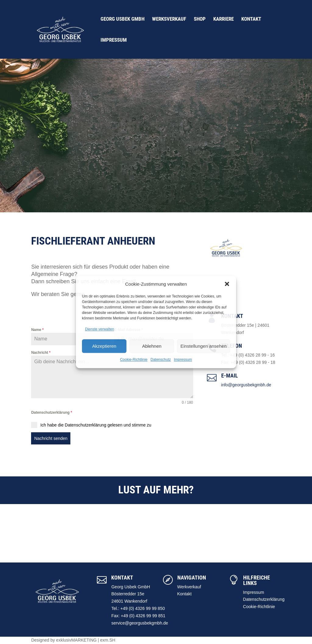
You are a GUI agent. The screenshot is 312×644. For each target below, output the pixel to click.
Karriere (223, 19)
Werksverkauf (169, 19)
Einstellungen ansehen (204, 346)
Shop (200, 19)
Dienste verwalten (99, 329)
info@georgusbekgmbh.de (246, 385)
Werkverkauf (189, 587)
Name (37, 330)
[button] (227, 284)
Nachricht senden (51, 438)
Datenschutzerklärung (51, 413)
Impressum (183, 360)
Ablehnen (152, 346)
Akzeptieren (104, 346)
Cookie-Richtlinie (134, 360)
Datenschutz (161, 360)
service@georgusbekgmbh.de (140, 623)
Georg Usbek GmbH (122, 19)
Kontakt (251, 19)
